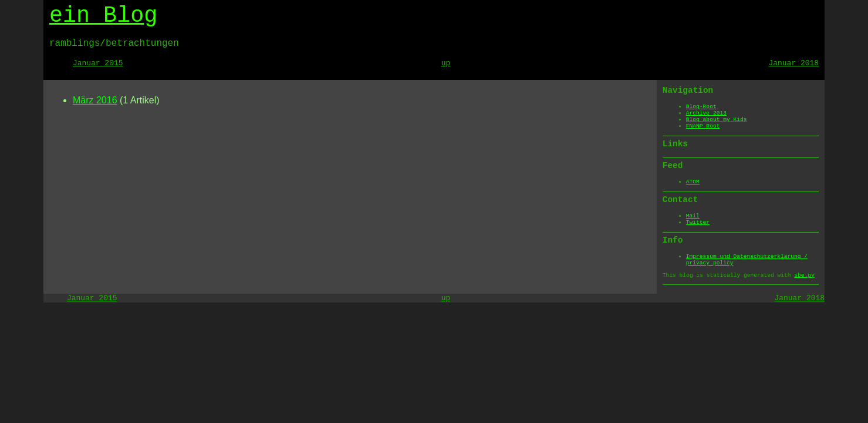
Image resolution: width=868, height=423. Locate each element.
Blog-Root (701, 107)
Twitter (698, 222)
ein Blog (103, 16)
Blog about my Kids (717, 120)
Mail (693, 216)
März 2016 (95, 100)
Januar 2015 (98, 63)
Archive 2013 (706, 113)
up (446, 63)
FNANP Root (703, 126)
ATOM (693, 182)
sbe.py (804, 275)
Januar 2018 (794, 63)
